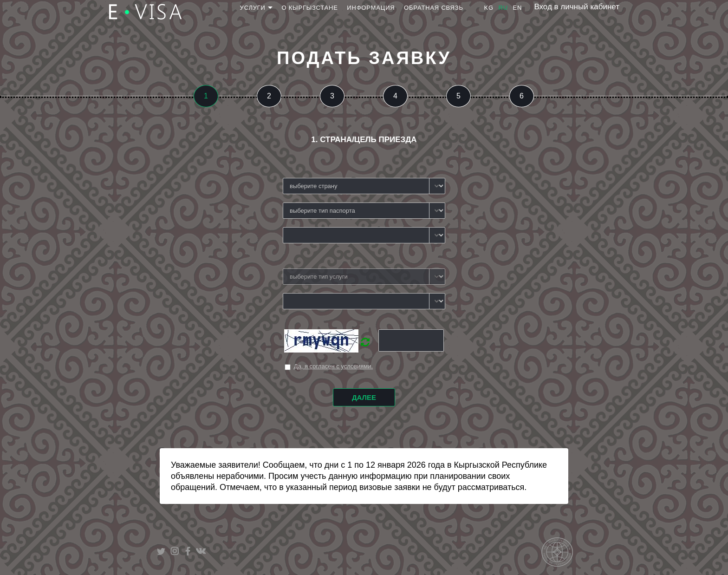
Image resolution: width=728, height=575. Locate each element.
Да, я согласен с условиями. (334, 366)
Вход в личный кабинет (577, 7)
